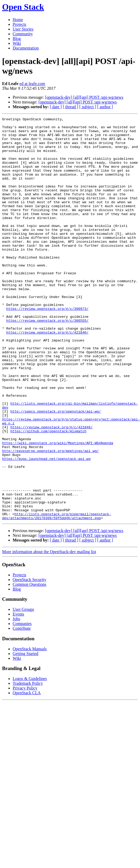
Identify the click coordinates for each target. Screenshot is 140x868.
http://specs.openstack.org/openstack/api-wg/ (55, 470)
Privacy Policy (25, 769)
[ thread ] (71, 107)
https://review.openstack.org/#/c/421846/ (47, 376)
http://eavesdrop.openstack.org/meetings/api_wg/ (50, 518)
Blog (17, 39)
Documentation (26, 48)
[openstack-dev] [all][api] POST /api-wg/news (84, 97)
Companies (22, 704)
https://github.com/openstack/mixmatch (48, 494)
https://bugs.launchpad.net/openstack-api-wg (46, 527)
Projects (20, 24)
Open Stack (23, 7)
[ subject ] (88, 107)
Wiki (17, 43)
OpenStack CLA (27, 773)
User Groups (23, 690)
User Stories (23, 29)
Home (18, 20)
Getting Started (25, 734)
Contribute (22, 709)
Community (23, 34)
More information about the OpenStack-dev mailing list (49, 632)
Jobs (16, 699)
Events (18, 695)
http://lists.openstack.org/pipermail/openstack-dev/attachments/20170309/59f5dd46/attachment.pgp (57, 596)
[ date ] (56, 107)
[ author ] (105, 107)
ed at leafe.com (32, 84)
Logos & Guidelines (30, 759)
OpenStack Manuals (30, 729)
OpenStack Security (30, 660)
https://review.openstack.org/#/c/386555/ (47, 361)
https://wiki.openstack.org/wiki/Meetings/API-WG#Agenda (58, 508)
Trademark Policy (28, 764)
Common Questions (30, 665)
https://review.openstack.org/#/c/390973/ (47, 347)
